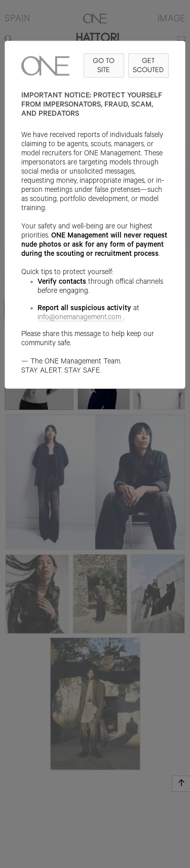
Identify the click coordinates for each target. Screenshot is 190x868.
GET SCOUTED (148, 65)
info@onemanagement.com (80, 318)
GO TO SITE (104, 65)
